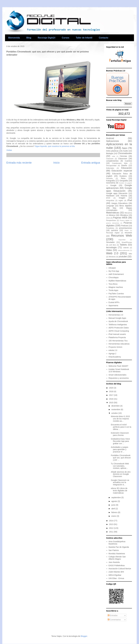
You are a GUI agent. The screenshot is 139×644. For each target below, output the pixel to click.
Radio (127, 230)
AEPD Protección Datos (119, 328)
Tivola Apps (113, 290)
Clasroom (110, 159)
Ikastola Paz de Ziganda (119, 547)
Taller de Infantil (84, 38)
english (109, 176)
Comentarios (114, 620)
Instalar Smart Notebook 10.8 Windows (119, 370)
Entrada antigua (91, 163)
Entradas (113, 615)
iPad (130, 200)
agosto (114, 501)
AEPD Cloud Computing (119, 331)
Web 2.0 (112, 253)
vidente (126, 248)
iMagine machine (116, 287)
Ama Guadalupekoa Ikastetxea (117, 543)
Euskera (123, 176)
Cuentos (128, 161)
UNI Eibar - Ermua (116, 578)
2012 (112, 528)
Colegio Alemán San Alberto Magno (117, 558)
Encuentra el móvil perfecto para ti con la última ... (121, 427)
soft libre (113, 245)
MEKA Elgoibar (115, 575)
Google (113, 185)
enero (114, 516)
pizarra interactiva (113, 223)
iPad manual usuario (117, 334)
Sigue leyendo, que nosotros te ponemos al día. (55, 146)
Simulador (110, 242)
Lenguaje (110, 206)
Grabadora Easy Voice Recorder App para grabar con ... (120, 441)
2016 (112, 399)
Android (110, 138)
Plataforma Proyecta (117, 337)
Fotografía (110, 181)
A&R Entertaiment (116, 274)
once (108, 218)
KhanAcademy (115, 357)
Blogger (84, 636)
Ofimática (124, 215)
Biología (110, 153)
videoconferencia (124, 250)
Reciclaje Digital (113, 233)
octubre (115, 413)
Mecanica (128, 213)
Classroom (123, 159)
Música (112, 215)
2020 (112, 388)
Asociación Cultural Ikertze (120, 569)
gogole (130, 183)
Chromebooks (125, 153)
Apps (124, 148)
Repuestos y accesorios (119, 378)
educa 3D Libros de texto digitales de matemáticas (119, 491)
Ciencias (123, 156)
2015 (112, 403)
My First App (114, 271)
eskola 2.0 (113, 350)
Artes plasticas (112, 151)
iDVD (108, 198)
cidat (113, 156)
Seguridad (122, 240)
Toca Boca (113, 284)
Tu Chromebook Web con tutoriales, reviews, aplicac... (120, 466)
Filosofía (109, 178)
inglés (121, 201)
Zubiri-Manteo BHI (116, 572)
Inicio (56, 163)
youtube (123, 257)
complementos (112, 161)
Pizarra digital (125, 220)
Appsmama (113, 305)
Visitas (9, 150)
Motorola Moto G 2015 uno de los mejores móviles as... (120, 419)
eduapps (112, 268)
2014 (112, 521)
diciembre (116, 406)
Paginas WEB (120, 218)
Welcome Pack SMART (119, 366)
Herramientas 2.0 (116, 315)
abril (113, 509)
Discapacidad (111, 166)
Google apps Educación (117, 193)
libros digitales (126, 206)
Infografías (110, 201)
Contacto (104, 38)
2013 (112, 524)
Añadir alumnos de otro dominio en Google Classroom (121, 474)
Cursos (65, 38)
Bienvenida (14, 38)
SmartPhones (127, 242)
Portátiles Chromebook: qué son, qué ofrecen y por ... (121, 458)
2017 (112, 395)
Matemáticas (113, 213)
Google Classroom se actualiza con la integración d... (120, 482)
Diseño (124, 165)
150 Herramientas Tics (118, 341)
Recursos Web (121, 236)
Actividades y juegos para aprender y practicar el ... (120, 449)
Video (109, 250)
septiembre (116, 497)
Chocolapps (114, 277)
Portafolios (110, 228)
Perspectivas (111, 220)
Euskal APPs (114, 302)
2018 (112, 391)
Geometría (111, 183)
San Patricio (114, 550)
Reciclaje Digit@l (46, 38)
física (123, 178)
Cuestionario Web (120, 163)
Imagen (122, 198)
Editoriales (110, 168)
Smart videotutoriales (118, 375)
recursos (128, 233)
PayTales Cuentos (116, 294)
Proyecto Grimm (115, 347)
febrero (115, 512)
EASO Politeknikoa (117, 565)
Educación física (120, 174)
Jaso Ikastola (114, 562)
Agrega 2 (112, 354)
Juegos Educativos (120, 203)
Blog (29, 38)
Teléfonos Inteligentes (118, 325)
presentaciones (125, 228)
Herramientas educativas (119, 344)
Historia (124, 196)
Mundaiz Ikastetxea (117, 554)
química (114, 230)
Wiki (130, 254)
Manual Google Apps (117, 318)
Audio (126, 151)
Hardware (110, 196)
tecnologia (111, 247)
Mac (115, 208)
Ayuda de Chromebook (118, 321)
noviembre (116, 409)
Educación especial (122, 171)
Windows (112, 257)
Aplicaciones (113, 141)
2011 (112, 532)
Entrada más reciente (19, 163)
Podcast (125, 226)
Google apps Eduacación (119, 189)
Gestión (122, 183)
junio (114, 505)
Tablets (123, 245)
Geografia (124, 181)
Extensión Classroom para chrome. (120, 434)
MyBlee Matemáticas (117, 281)
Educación (127, 168)
